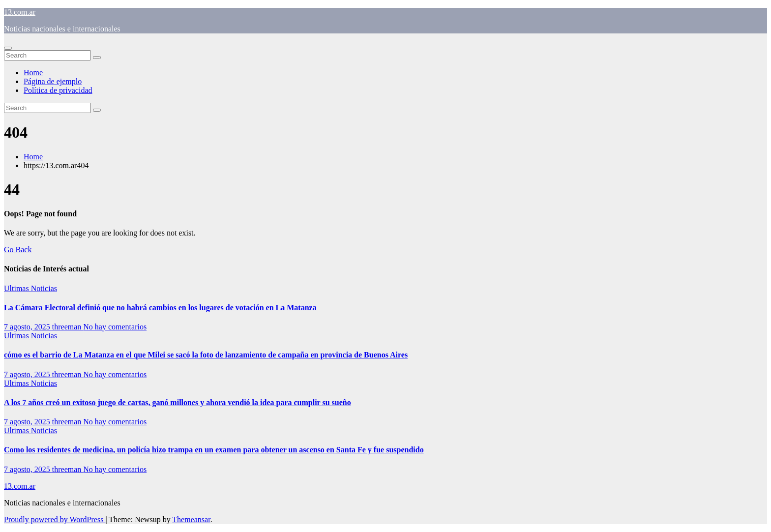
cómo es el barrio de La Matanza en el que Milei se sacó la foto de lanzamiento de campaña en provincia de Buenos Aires (206, 355)
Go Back (18, 250)
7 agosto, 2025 (28, 327)
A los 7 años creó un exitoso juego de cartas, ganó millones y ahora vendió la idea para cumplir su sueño (178, 402)
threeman (68, 327)
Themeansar (191, 519)
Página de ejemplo (53, 81)
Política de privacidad (58, 90)
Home (33, 73)
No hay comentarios (115, 327)
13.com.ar (20, 12)
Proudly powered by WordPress (55, 519)
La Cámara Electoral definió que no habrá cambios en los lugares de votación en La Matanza (160, 308)
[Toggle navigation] (8, 48)
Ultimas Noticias (30, 288)
